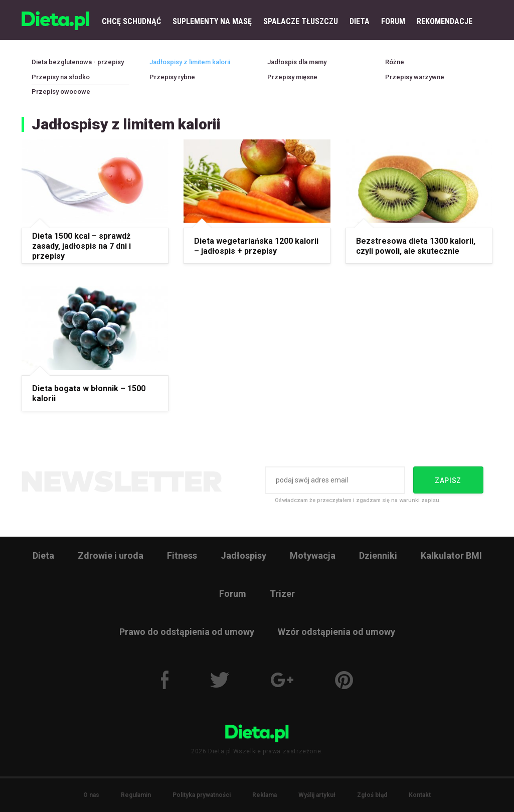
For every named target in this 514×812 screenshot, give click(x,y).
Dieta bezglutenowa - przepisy (78, 62)
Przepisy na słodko (61, 77)
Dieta (43, 555)
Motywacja (313, 555)
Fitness (182, 555)
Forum (233, 594)
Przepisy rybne (172, 77)
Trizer (282, 594)
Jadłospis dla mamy (297, 62)
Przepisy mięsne (292, 77)
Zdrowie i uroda (111, 555)
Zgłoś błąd (372, 795)
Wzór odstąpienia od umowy (336, 632)
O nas (91, 795)
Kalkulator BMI (451, 555)
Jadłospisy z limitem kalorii (190, 62)
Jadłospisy (243, 555)
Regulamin (136, 795)
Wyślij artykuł (317, 795)
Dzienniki (378, 555)
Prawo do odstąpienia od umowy (187, 632)
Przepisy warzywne (415, 77)
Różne (395, 62)
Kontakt (420, 795)
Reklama (265, 795)
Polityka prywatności (202, 795)
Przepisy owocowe (61, 92)
